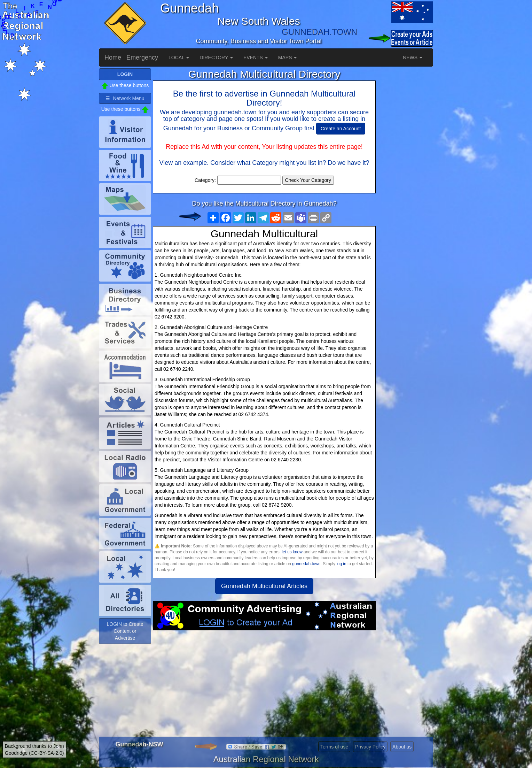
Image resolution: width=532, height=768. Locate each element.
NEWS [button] (413, 57)
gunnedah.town (306, 564)
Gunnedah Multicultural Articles (264, 586)
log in (341, 564)
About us (402, 747)
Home (113, 57)
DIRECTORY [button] (216, 57)
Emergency (142, 57)
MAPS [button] (288, 57)
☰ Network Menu (125, 98)
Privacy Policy (370, 747)
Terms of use (334, 747)
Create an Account (341, 129)
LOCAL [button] (179, 57)
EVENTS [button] (256, 57)
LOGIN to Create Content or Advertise (125, 631)
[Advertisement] (264, 686)
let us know (292, 552)
